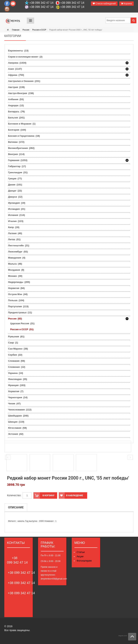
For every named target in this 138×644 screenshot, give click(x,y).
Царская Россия (22, 323)
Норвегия (16, 288)
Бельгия (16, 118)
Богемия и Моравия (22, 124)
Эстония (16, 434)
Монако (15, 276)
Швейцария (18, 416)
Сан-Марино (18, 349)
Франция (17, 385)
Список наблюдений (104, 4)
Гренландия (18, 172)
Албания (16, 99)
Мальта (15, 264)
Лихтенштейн (19, 246)
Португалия (18, 306)
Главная (16, 30)
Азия (15, 69)
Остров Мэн (18, 294)
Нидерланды (19, 282)
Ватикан (16, 142)
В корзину (44, 495)
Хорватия (16, 391)
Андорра (16, 105)
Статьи (81, 552)
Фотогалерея (84, 561)
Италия (16, 221)
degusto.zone (123, 636)
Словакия (17, 361)
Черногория (18, 397)
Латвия (15, 233)
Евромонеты (18, 51)
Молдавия (16, 270)
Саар (13, 343)
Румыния (16, 337)
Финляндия (18, 379)
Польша (16, 300)
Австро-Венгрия (21, 93)
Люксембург (18, 252)
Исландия (17, 209)
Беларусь (16, 112)
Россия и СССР (39, 30)
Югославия (17, 428)
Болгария (17, 130)
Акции (80, 556)
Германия (18, 160)
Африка (16, 75)
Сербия (15, 355)
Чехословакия (20, 410)
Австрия (16, 87)
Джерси (15, 197)
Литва (14, 239)
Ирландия (17, 203)
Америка (17, 63)
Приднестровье (20, 313)
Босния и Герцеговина (24, 136)
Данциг (15, 191)
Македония (17, 258)
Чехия (14, 404)
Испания (16, 215)
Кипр (14, 227)
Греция (15, 179)
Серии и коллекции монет (25, 57)
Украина (16, 373)
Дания (15, 185)
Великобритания (21, 148)
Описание (16, 507)
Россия (26, 30)
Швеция (16, 422)
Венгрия (16, 154)
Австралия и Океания (24, 81)
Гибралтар (17, 166)
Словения (17, 367)
